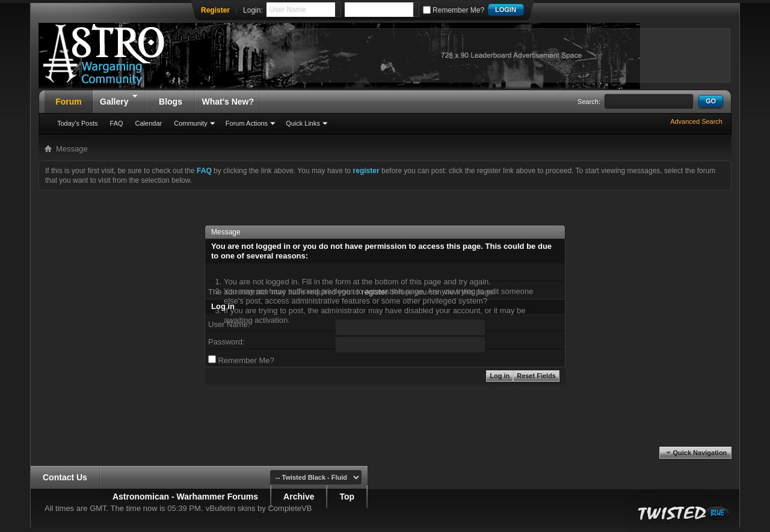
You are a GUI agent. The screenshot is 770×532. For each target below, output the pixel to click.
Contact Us (65, 477)
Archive (299, 497)
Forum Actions (247, 123)
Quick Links (303, 123)
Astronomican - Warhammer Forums (185, 497)
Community (191, 123)
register (374, 292)
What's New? (228, 102)
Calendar (149, 123)
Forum (69, 102)
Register (215, 10)
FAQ (117, 123)
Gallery (119, 98)
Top (347, 497)
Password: (226, 342)
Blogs (171, 102)
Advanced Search (696, 121)
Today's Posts (78, 123)
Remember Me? (454, 10)
